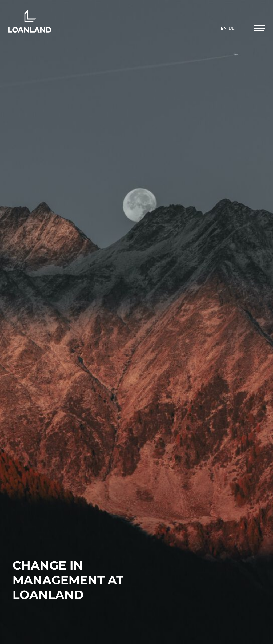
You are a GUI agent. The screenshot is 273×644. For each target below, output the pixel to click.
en (224, 28)
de (232, 28)
